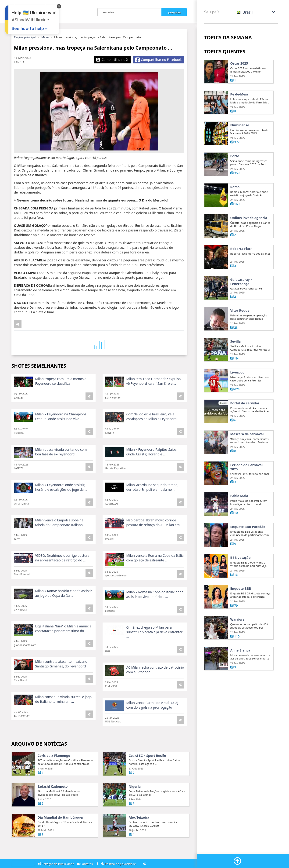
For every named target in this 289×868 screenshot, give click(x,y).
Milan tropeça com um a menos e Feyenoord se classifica (61, 402)
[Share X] (112, 60)
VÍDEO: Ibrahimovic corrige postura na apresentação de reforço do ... (62, 579)
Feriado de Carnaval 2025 (247, 489)
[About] (98, 864)
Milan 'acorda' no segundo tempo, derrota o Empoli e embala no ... (152, 508)
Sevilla (236, 364)
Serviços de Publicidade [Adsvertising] (57, 864)
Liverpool (238, 395)
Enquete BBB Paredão (248, 549)
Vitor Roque (240, 333)
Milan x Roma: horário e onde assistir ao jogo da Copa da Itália (64, 614)
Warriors (237, 642)
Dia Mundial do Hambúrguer (61, 838)
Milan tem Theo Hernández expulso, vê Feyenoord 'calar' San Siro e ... (154, 402)
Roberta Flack (242, 271)
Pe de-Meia (239, 94)
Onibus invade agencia (249, 240)
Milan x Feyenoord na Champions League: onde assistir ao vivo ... (61, 437)
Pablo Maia (239, 518)
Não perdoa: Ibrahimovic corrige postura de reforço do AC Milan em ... (155, 543)
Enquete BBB (241, 611)
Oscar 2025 (239, 63)
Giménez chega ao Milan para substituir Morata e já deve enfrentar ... (155, 653)
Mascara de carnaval (247, 457)
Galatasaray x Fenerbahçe (241, 304)
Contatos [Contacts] (86, 864)
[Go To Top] (237, 861)
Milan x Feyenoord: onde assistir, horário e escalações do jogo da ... (61, 508)
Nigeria (135, 807)
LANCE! (19, 62)
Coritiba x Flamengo (54, 776)
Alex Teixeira (139, 838)
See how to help (28, 28)
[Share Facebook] (159, 60)
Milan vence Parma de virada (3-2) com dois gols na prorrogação (152, 726)
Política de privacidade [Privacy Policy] (119, 864)
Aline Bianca (240, 673)
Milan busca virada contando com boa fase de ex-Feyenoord (61, 473)
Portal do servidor (245, 426)
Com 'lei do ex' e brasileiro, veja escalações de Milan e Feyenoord (152, 437)
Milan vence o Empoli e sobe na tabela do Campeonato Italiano (59, 543)
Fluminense (240, 125)
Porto (235, 179)
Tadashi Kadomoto (53, 807)
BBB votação (241, 580)
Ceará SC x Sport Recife (147, 776)
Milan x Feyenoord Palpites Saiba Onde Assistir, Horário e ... (152, 473)
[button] (256, 12)
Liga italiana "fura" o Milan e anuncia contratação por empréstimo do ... (63, 649)
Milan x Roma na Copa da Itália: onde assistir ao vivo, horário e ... (155, 615)
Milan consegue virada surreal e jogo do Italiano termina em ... (64, 720)
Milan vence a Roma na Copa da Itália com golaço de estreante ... (155, 579)
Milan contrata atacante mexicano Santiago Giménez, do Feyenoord (61, 685)
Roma (235, 209)
